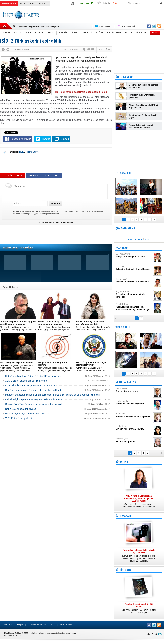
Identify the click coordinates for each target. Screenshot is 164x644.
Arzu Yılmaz (134, 415)
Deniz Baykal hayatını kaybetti (21, 409)
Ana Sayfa (8, 625)
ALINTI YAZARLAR (126, 382)
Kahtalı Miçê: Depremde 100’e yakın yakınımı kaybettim (34, 399)
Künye (23, 3)
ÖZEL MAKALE (124, 516)
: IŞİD (22, 152)
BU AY (147, 239)
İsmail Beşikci (134, 440)
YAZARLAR (121, 248)
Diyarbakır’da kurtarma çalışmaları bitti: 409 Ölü (30, 385)
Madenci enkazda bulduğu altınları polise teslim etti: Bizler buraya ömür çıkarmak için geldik (53, 395)
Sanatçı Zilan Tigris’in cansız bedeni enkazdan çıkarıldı (34, 404)
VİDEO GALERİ (123, 327)
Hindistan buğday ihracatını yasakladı (142, 96)
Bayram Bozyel (134, 294)
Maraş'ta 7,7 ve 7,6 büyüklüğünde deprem (27, 414)
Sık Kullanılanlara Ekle (37, 625)
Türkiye (29, 152)
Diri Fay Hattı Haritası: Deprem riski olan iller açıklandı (33, 390)
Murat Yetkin (134, 390)
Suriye (36, 152)
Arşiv (32, 3)
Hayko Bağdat (134, 403)
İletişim (20, 625)
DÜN (130, 239)
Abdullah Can (134, 307)
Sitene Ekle (43, 3)
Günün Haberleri (9, 3)
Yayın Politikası (66, 625)
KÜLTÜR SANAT (124, 570)
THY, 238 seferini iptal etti (18, 418)
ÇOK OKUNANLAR (125, 228)
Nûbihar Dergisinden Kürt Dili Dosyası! (39, 26)
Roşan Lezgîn (134, 280)
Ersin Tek (134, 268)
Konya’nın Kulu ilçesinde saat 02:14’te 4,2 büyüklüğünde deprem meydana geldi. (56, 366)
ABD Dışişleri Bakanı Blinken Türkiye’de (26, 381)
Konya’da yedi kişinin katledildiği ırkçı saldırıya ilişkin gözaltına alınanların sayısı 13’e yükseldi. (139, 555)
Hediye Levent (134, 428)
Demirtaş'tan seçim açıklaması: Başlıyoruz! (144, 86)
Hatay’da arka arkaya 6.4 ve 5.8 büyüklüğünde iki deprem (35, 376)
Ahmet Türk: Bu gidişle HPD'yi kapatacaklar (143, 106)
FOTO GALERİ (123, 173)
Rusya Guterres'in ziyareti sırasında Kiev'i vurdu (141, 126)
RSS (53, 625)
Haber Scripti (152, 634)
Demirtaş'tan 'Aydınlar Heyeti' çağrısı (143, 116)
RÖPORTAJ (122, 462)
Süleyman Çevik (134, 255)
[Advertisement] (56, 166)
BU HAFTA (138, 239)
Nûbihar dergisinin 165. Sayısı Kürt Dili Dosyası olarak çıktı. (139, 608)
